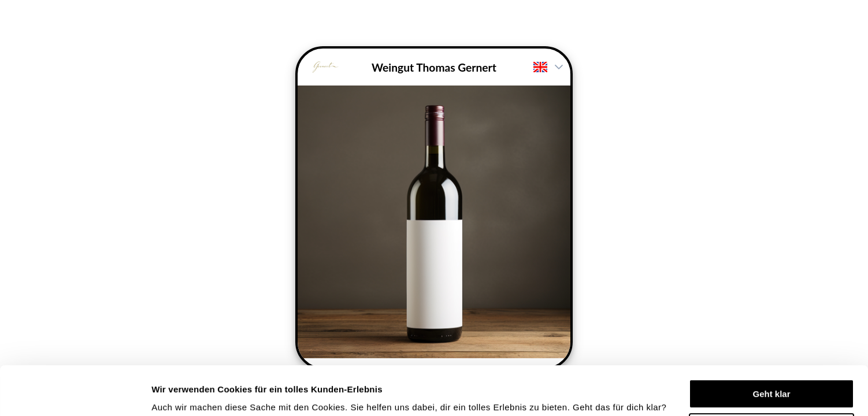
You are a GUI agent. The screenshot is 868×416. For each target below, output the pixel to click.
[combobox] (538, 67)
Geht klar (771, 348)
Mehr (162, 393)
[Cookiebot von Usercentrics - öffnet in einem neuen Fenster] (75, 393)
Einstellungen (772, 382)
